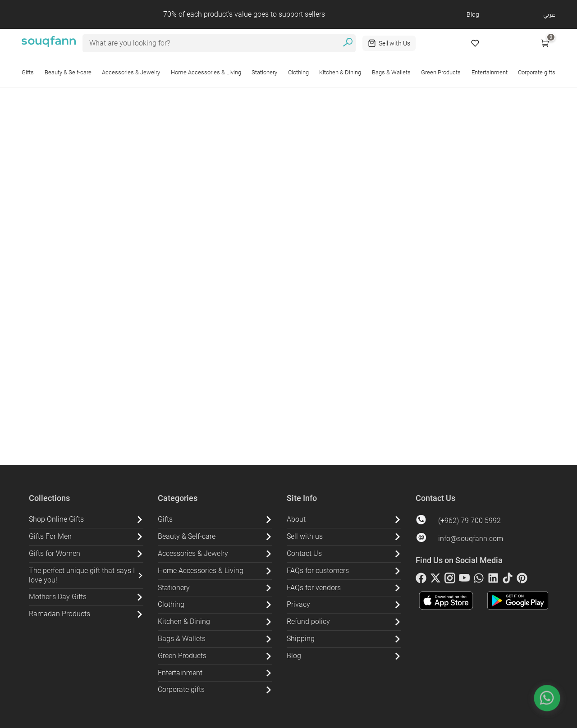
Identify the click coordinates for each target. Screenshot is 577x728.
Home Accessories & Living (206, 72)
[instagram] (450, 580)
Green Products (441, 72)
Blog (473, 14)
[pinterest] (522, 580)
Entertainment (490, 72)
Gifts (28, 72)
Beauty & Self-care (68, 72)
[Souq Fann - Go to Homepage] (49, 43)
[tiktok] (508, 580)
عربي (549, 14)
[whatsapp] (479, 580)
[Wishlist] (475, 43)
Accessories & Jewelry (131, 72)
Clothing (298, 72)
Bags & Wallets (391, 72)
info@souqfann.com (471, 539)
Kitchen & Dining (340, 72)
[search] (348, 43)
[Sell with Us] (389, 43)
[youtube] (464, 580)
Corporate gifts (537, 72)
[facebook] (421, 580)
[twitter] (435, 580)
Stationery (264, 72)
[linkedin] (493, 580)
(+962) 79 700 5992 (469, 521)
